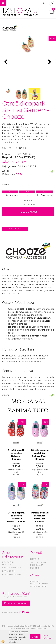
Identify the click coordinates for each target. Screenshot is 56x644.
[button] (50, 62)
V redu (35, 637)
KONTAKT (35, 559)
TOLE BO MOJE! (28, 212)
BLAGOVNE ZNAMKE (12, 574)
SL (11, 4)
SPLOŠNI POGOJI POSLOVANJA (38, 564)
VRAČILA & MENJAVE (12, 568)
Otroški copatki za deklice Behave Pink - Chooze (40, 455)
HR (16, 4)
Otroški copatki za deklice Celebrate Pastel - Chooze (16, 517)
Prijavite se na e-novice (16, 603)
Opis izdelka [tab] (15, 229)
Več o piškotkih (47, 637)
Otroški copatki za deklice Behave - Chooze (16, 455)
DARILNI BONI (9, 571)
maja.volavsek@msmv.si (35, 628)
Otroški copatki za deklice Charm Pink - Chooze (40, 517)
